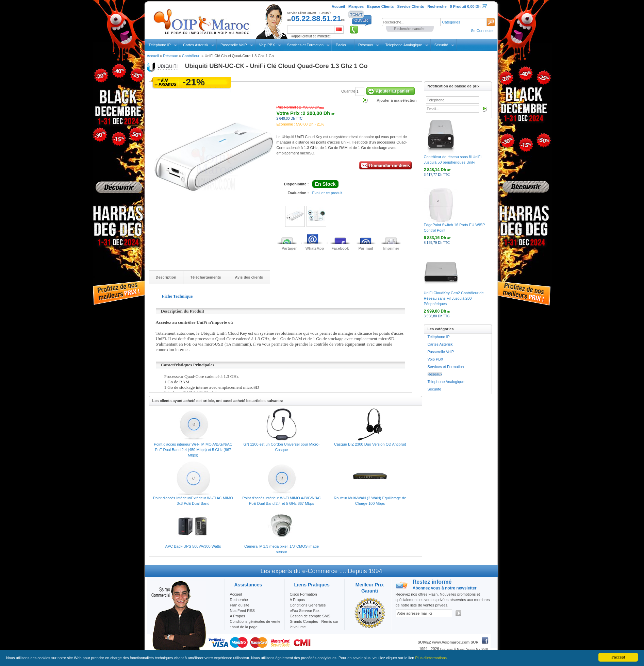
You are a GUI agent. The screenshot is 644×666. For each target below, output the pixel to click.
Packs (341, 45)
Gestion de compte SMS (310, 616)
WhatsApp (315, 248)
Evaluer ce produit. (328, 193)
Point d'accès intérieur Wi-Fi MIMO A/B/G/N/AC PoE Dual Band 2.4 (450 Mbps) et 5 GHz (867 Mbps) (193, 450)
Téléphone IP (160, 45)
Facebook (340, 248)
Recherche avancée (409, 29)
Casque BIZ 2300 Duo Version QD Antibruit (370, 444)
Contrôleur (191, 56)
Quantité (348, 91)
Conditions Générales (308, 605)
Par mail (366, 248)
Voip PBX (267, 45)
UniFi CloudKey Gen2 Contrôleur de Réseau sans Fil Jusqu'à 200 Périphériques (454, 298)
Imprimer (391, 248)
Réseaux (366, 45)
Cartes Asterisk (196, 45)
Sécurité (441, 45)
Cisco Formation (303, 594)
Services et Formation (305, 45)
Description (166, 277)
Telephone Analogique (403, 45)
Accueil (153, 56)
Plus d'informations (431, 658)
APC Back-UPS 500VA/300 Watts (193, 546)
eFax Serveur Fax (305, 611)
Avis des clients (249, 277)
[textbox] (411, 22)
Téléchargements (205, 277)
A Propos (298, 600)
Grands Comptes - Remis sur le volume (314, 624)
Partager (289, 248)
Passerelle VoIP (234, 45)
